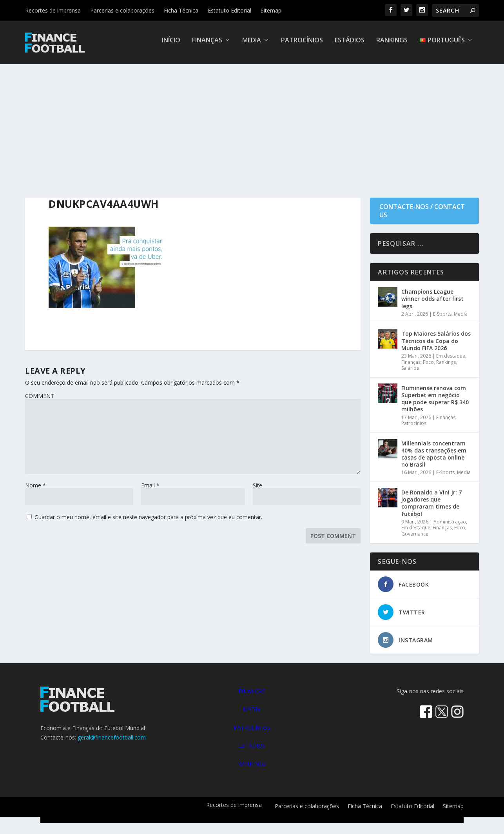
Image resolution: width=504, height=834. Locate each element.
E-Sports (442, 319)
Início (171, 46)
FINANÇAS (252, 696)
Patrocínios (302, 46)
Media (252, 46)
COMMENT (40, 401)
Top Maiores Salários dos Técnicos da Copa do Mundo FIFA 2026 (436, 346)
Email (150, 490)
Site (257, 490)
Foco (428, 367)
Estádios (350, 46)
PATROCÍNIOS (252, 732)
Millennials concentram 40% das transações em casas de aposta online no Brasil (434, 459)
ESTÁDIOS (252, 751)
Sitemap (271, 10)
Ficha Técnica (181, 10)
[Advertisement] (252, 128)
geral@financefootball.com (112, 742)
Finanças (207, 46)
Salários (410, 373)
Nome (35, 490)
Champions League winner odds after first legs (432, 304)
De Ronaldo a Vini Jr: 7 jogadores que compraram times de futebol (431, 508)
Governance (415, 539)
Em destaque (451, 361)
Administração (450, 526)
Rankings (392, 46)
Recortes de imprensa (53, 10)
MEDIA (252, 714)
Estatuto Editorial (229, 10)
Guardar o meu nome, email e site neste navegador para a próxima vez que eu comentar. (148, 522)
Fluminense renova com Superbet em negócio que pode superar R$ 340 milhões (435, 403)
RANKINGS (252, 769)
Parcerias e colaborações (122, 10)
